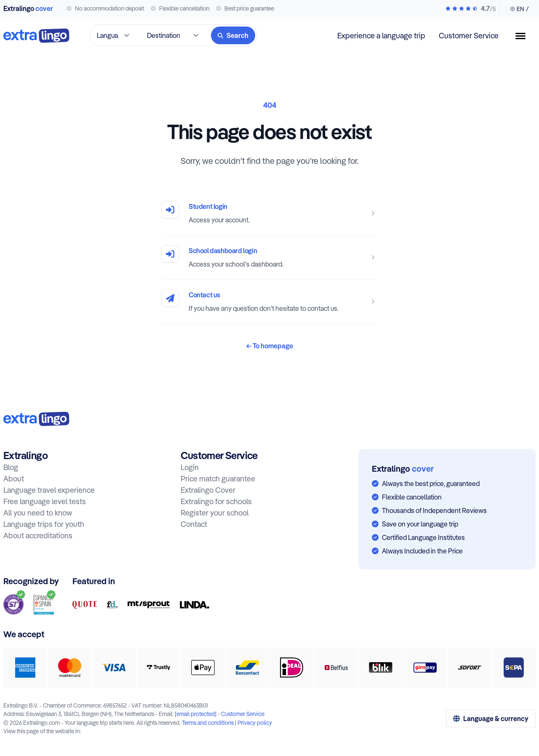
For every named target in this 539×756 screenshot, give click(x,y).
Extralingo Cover (208, 490)
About (14, 479)
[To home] (36, 36)
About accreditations (38, 536)
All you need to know (38, 513)
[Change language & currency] (518, 9)
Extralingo (28, 8)
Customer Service (469, 36)
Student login (208, 206)
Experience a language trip (381, 36)
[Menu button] (524, 36)
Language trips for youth (44, 524)
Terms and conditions (208, 723)
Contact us (204, 295)
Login (190, 467)
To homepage (270, 346)
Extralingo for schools (216, 501)
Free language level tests (45, 501)
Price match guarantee (218, 479)
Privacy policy (255, 723)
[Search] (233, 35)
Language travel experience (49, 490)
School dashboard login (223, 251)
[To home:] (36, 419)
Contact (194, 524)
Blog (11, 467)
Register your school (215, 513)
